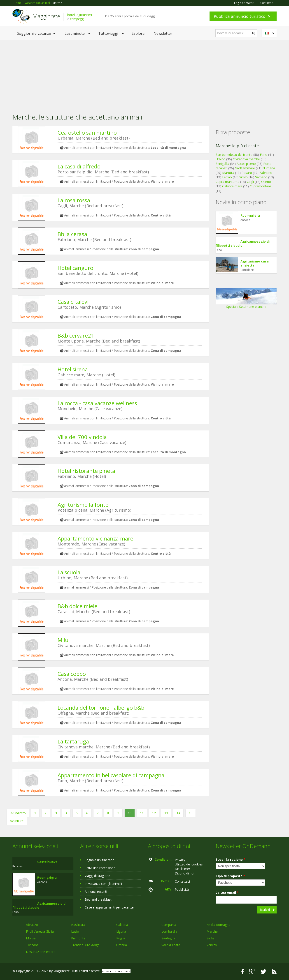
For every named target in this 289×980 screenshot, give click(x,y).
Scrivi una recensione (100, 868)
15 (191, 813)
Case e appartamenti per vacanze (109, 907)
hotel (71, 15)
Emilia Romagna (218, 925)
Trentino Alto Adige (85, 945)
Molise (31, 938)
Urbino (220, 159)
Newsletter (163, 33)
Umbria (122, 945)
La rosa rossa (74, 200)
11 (142, 813)
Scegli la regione (231, 859)
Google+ (252, 972)
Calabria (122, 925)
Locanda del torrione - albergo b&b (101, 707)
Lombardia (169, 931)
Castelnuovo (47, 862)
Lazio (75, 931)
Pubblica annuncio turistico (240, 16)
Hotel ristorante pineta (86, 471)
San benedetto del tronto (234, 155)
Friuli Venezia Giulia (40, 931)
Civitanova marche (246, 159)
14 (178, 813)
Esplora (138, 33)
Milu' (64, 640)
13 (166, 813)
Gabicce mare (232, 186)
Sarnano (261, 177)
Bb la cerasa (72, 234)
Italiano (270, 33)
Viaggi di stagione (97, 876)
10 (130, 813)
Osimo (266, 182)
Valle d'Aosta (171, 945)
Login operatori (244, 3)
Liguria (121, 931)
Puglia (121, 938)
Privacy (180, 860)
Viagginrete (47, 16)
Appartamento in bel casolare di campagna (111, 775)
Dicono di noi (184, 873)
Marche (212, 931)
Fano (264, 155)
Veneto (212, 945)
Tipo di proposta (230, 876)
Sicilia (211, 938)
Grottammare (245, 168)
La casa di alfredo (79, 166)
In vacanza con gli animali (103, 884)
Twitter (263, 972)
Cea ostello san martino (87, 132)
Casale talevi (73, 302)
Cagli (250, 182)
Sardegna (168, 938)
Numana (269, 168)
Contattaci (267, 3)
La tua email (227, 892)
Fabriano (266, 173)
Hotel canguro (75, 268)
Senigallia (222, 164)
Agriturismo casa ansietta (255, 263)
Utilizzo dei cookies (189, 864)
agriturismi (84, 15)
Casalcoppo (72, 674)
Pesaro (247, 173)
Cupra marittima (227, 182)
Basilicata (78, 925)
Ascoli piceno (246, 164)
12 (154, 813)
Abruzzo (32, 925)
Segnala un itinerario (100, 860)
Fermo (227, 177)
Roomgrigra (250, 215)
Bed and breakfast (98, 899)
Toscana (32, 945)
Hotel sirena (73, 369)
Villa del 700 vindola (82, 437)
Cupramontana (261, 186)
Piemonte (78, 938)
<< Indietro (18, 813)
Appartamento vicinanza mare (95, 538)
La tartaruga (73, 741)
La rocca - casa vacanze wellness (97, 403)
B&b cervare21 (76, 335)
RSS (274, 972)
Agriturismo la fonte (83, 505)
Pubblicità (182, 889)
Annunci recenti (96, 891)
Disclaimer (182, 869)
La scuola (69, 572)
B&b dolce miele (77, 606)
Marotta (228, 173)
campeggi (77, 19)
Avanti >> (17, 821)
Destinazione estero (41, 952)
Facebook (243, 972)
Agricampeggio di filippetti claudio (243, 243)
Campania (169, 925)
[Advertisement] (144, 74)
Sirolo (244, 177)
